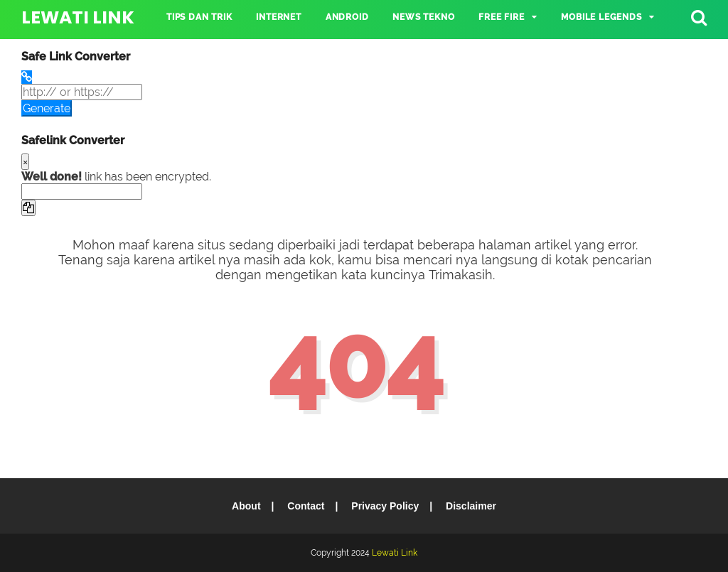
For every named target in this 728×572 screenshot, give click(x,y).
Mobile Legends (601, 17)
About (246, 506)
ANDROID (347, 17)
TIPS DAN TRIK (199, 17)
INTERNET (278, 17)
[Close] (25, 162)
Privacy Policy (385, 506)
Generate (47, 108)
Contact (306, 506)
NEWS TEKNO (423, 17)
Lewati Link (78, 17)
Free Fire (501, 17)
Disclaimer (471, 506)
